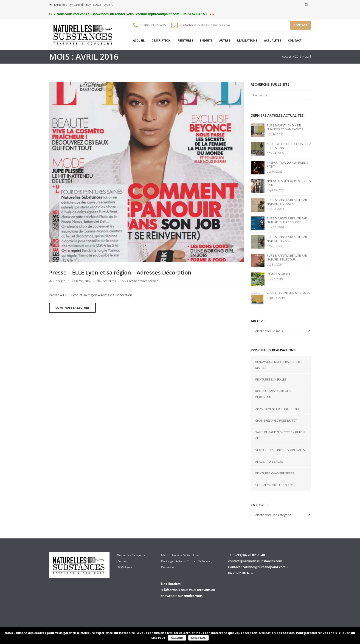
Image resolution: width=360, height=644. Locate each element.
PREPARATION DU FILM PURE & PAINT (288, 165)
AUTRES (225, 41)
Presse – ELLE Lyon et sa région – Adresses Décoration (120, 272)
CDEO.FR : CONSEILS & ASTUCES (288, 293)
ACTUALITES (273, 41)
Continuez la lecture (72, 308)
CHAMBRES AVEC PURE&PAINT (276, 420)
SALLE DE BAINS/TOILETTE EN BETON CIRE (280, 435)
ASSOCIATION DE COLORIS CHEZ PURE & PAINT (289, 146)
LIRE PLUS (198, 638)
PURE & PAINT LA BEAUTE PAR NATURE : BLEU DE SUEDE (287, 220)
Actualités (109, 281)
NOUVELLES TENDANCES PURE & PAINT (289, 183)
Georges (59, 281)
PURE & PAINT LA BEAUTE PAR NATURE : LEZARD (287, 239)
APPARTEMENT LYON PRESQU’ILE (278, 409)
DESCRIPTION (161, 41)
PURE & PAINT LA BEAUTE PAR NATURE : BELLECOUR (287, 258)
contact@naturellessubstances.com (205, 25)
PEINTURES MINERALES (271, 379)
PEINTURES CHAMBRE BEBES (275, 473)
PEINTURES (185, 41)
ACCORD (177, 638)
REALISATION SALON (269, 462)
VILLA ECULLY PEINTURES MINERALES (280, 450)
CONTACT (301, 25)
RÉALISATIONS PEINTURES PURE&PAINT (273, 394)
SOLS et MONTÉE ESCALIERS (274, 485)
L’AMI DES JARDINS (279, 274)
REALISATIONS (247, 41)
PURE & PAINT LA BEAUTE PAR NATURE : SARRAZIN (287, 202)
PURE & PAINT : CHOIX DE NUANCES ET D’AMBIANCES (285, 127)
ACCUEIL (139, 41)
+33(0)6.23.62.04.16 (153, 25)
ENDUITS (206, 41)
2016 (298, 56)
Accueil (287, 56)
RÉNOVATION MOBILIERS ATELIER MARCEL (278, 365)
